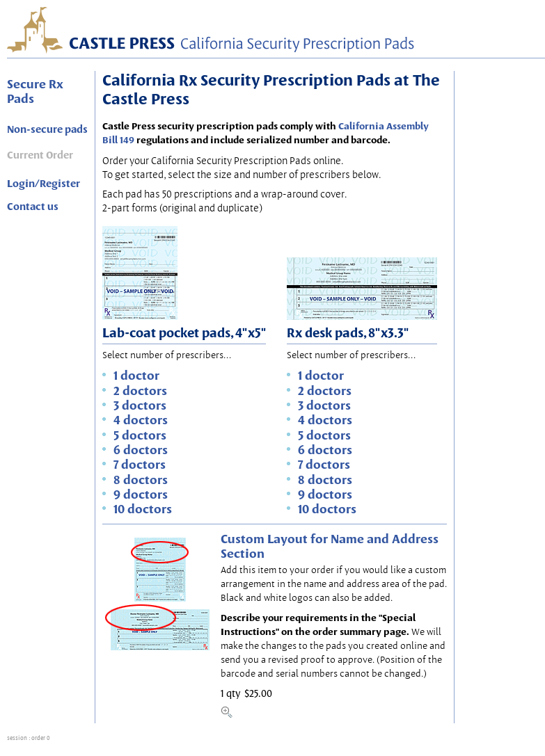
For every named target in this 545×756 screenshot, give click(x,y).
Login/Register (44, 184)
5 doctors (140, 435)
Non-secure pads (47, 129)
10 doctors (143, 509)
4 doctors (141, 420)
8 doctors (141, 480)
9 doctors (141, 494)
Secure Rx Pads (35, 91)
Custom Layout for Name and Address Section (330, 546)
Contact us (33, 207)
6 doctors (141, 450)
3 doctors (140, 405)
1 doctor (136, 375)
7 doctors (140, 464)
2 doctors (140, 391)
